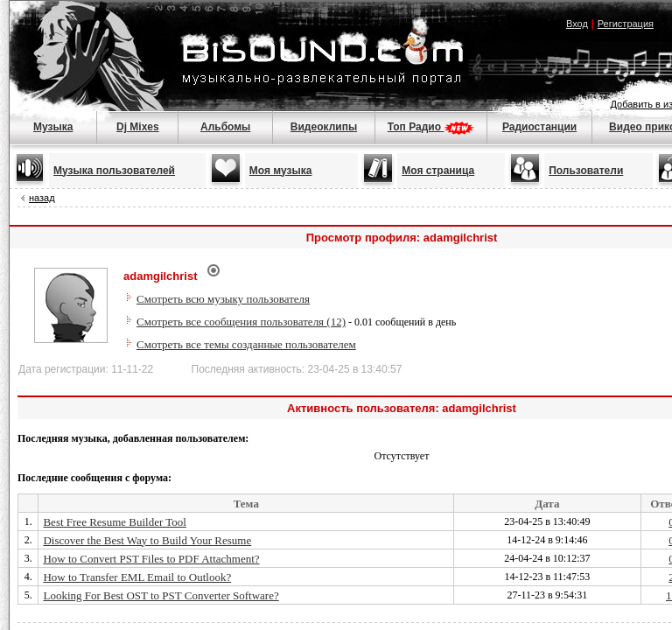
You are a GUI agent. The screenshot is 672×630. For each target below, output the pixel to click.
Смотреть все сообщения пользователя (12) (241, 322)
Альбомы (225, 127)
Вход (577, 24)
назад (42, 198)
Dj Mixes (138, 127)
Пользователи (586, 171)
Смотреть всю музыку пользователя (223, 299)
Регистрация (626, 24)
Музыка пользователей (114, 171)
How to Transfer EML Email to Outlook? (137, 577)
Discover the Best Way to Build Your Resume (147, 540)
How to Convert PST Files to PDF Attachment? (151, 559)
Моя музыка (281, 171)
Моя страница (438, 171)
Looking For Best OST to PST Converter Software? (161, 595)
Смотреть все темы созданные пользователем (246, 344)
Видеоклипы (324, 127)
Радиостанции (539, 127)
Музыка (53, 127)
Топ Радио (431, 127)
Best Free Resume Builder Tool (115, 522)
